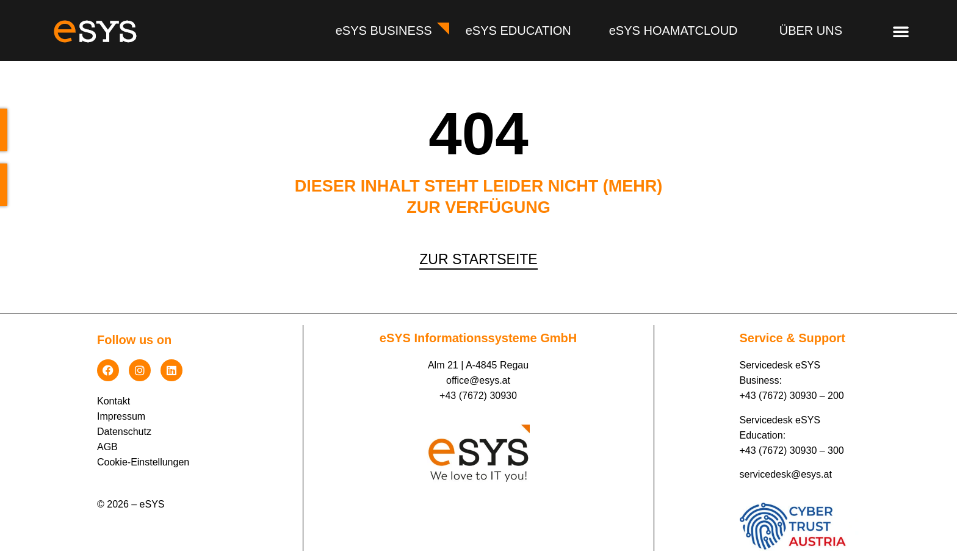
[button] (901, 31)
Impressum (121, 416)
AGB (107, 447)
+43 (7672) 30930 (478, 396)
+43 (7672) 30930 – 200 (792, 396)
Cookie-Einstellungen (143, 462)
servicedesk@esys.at (786, 474)
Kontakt (114, 401)
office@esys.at (478, 380)
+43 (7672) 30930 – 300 (792, 451)
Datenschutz (124, 432)
